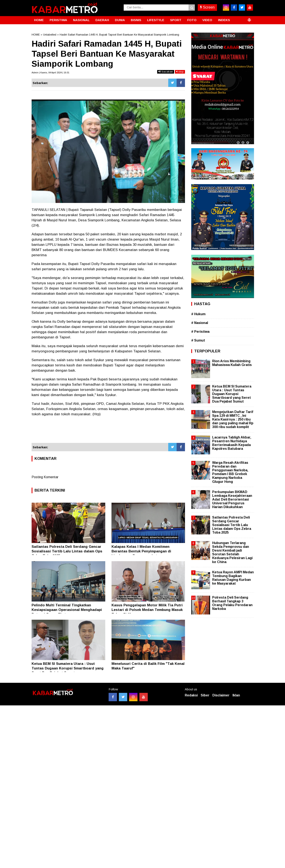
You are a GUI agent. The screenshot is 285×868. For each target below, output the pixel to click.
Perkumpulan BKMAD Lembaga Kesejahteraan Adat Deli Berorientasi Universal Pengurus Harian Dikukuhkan (232, 500)
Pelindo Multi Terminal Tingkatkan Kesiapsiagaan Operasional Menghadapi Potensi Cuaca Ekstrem (67, 610)
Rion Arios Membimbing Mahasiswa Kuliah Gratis (232, 363)
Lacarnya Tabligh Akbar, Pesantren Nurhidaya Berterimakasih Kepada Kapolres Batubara (232, 443)
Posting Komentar (45, 477)
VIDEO (207, 20)
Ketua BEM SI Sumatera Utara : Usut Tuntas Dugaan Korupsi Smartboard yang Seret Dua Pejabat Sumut (68, 668)
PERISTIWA (58, 20)
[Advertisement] (108, 432)
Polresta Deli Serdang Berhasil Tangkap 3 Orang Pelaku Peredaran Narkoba (232, 603)
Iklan (236, 695)
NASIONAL (81, 20)
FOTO (192, 20)
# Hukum (198, 314)
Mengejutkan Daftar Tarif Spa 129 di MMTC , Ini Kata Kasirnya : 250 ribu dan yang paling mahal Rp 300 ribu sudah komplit (233, 419)
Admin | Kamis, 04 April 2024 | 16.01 (50, 73)
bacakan (166, 72)
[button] (249, 18)
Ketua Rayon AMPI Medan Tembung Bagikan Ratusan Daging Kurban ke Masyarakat (233, 578)
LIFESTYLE (156, 20)
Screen (207, 7)
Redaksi (191, 695)
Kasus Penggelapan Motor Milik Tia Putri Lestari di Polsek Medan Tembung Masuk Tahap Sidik (147, 610)
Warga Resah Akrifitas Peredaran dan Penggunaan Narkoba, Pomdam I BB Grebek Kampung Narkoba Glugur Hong (230, 472)
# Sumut (198, 340)
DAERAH (102, 20)
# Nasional (200, 323)
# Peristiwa (200, 332)
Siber (205, 695)
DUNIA (120, 20)
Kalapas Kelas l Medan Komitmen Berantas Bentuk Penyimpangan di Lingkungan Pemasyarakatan (141, 551)
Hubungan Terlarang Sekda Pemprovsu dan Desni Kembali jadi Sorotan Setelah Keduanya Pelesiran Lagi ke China (232, 552)
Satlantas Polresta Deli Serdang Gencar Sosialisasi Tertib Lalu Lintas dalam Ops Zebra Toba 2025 (67, 551)
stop (180, 72)
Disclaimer (221, 695)
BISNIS (136, 20)
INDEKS (224, 20)
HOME (39, 20)
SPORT (176, 20)
